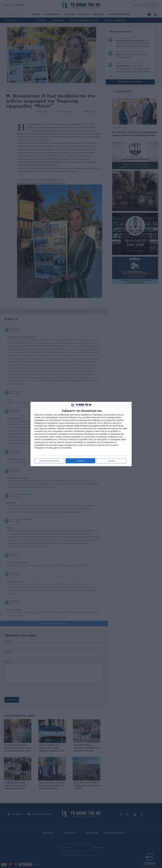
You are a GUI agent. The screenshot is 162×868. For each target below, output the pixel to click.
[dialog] (81, 434)
